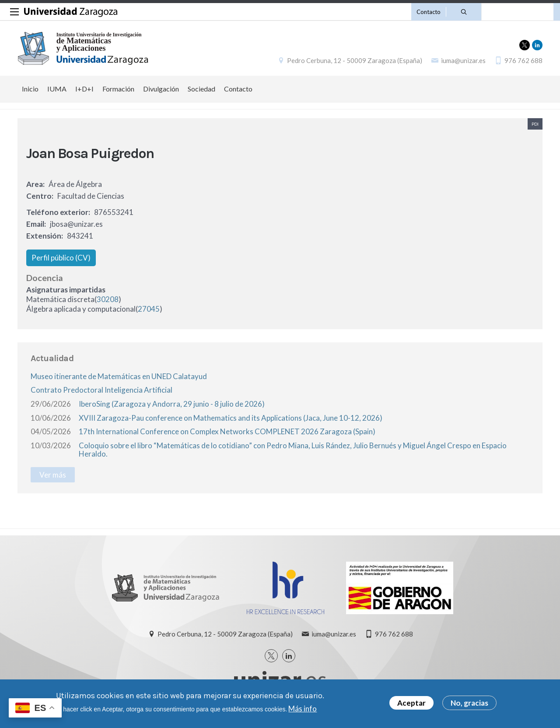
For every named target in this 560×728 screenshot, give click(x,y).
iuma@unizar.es (463, 60)
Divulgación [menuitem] (161, 89)
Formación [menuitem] (118, 89)
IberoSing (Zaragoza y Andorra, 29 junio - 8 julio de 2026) (172, 404)
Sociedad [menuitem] (201, 89)
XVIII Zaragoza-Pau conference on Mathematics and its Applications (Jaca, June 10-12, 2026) (231, 418)
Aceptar (411, 703)
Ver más (53, 475)
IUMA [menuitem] (57, 89)
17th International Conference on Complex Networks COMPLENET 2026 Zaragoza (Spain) (227, 431)
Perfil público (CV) (61, 258)
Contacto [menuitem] (238, 89)
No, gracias (469, 703)
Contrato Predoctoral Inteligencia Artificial (101, 390)
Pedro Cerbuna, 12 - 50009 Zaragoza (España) (355, 60)
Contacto (429, 12)
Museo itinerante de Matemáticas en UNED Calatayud (119, 376)
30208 (108, 299)
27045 (149, 309)
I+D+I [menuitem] (84, 89)
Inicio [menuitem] (30, 89)
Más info (303, 709)
